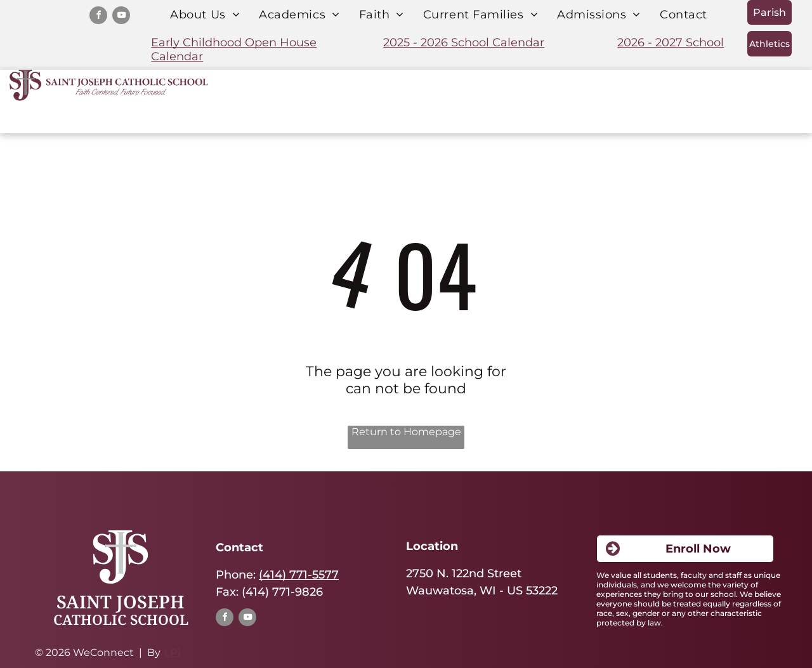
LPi (172, 652)
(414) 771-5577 (299, 575)
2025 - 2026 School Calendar (464, 43)
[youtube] (121, 17)
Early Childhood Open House (234, 43)
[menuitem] (205, 15)
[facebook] (98, 17)
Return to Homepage (406, 432)
